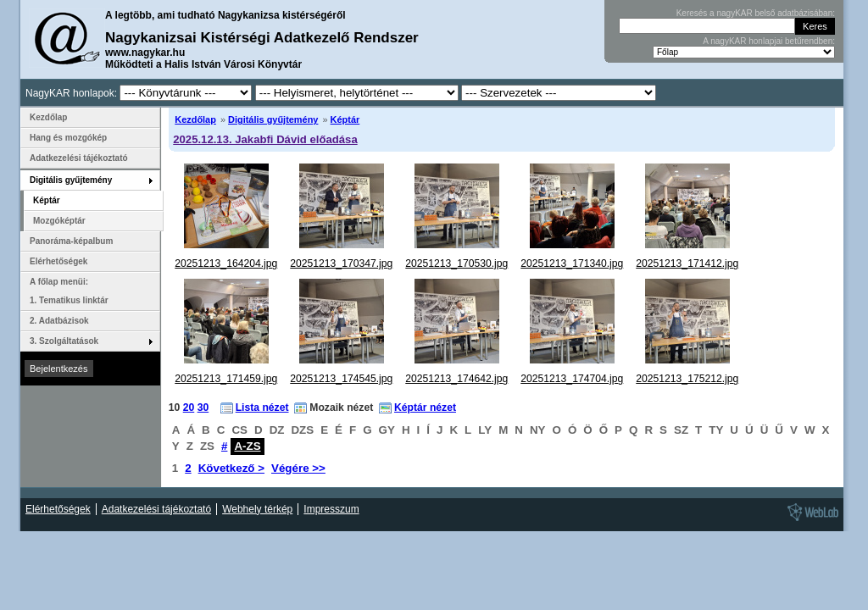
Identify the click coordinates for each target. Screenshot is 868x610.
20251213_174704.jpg (572, 379)
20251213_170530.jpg (456, 263)
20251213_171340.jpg (572, 263)
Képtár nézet (425, 408)
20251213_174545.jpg (341, 379)
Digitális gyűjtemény (273, 119)
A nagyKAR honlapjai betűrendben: (769, 41)
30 (203, 408)
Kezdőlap (195, 119)
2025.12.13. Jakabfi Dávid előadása (265, 139)
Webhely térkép (257, 509)
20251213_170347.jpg (341, 263)
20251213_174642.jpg (456, 379)
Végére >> (298, 468)
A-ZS (247, 446)
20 (189, 408)
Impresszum (331, 509)
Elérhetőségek (58, 261)
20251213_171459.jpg (226, 379)
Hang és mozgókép (68, 138)
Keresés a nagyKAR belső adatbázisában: (756, 13)
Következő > (231, 468)
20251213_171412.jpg (687, 263)
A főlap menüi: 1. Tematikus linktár (69, 291)
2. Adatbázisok (59, 321)
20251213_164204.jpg (226, 263)
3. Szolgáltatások (64, 341)
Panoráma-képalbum (71, 241)
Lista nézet (262, 408)
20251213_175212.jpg (687, 379)
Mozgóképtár (59, 221)
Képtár (345, 119)
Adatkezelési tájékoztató (79, 158)
